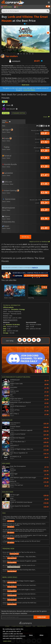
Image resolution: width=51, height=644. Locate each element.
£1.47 (45, 175)
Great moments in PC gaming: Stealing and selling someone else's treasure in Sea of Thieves (24, 525)
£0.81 (45, 133)
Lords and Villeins (29, 90)
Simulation (15, 309)
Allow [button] (41, 635)
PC (5, 102)
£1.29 (45, 166)
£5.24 (45, 203)
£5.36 (45, 218)
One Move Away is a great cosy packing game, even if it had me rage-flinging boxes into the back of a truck (25, 536)
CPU (5, 327)
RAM (5, 329)
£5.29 (45, 210)
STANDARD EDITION (19, 113)
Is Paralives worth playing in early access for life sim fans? (21, 541)
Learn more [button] (7, 641)
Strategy (22, 309)
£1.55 (45, 184)
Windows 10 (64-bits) (13, 325)
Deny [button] (31, 635)
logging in (35, 267)
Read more (26, 85)
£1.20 (45, 151)
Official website (8, 307)
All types (6, 113)
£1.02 (45, 142)
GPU (5, 331)
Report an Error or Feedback (40, 242)
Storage (6, 333)
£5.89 (45, 228)
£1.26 (45, 158)
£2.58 (45, 192)
